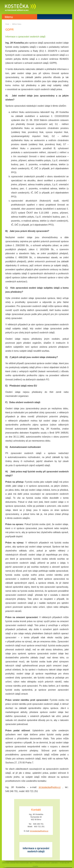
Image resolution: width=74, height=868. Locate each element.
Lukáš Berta (54, 863)
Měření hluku (17, 24)
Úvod (7, 24)
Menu (9, 17)
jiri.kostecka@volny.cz (50, 787)
